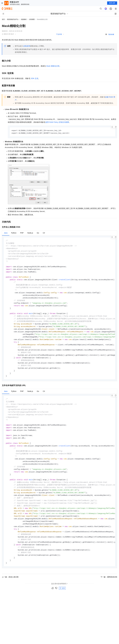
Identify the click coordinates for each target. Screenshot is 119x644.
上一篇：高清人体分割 (10, 591)
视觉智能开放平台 (13, 19)
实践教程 (24, 19)
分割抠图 (32, 19)
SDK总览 (35, 78)
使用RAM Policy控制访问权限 (57, 122)
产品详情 (59, 34)
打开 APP (112, 3)
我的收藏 (111, 34)
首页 (3, 19)
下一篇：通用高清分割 (109, 591)
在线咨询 (27, 46)
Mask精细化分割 (53, 66)
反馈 (62, 602)
